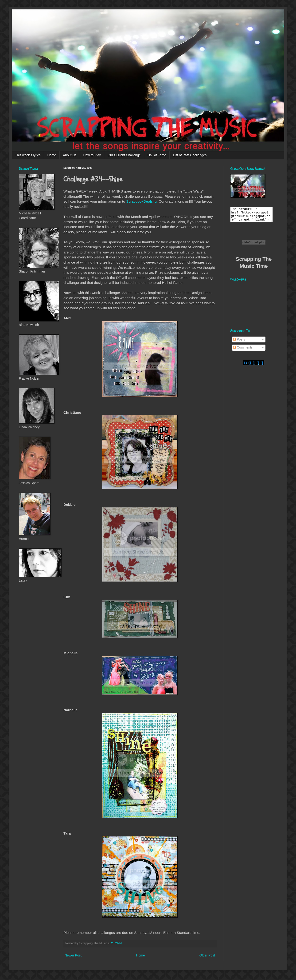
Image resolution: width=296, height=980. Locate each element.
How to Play (92, 155)
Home (52, 155)
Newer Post (73, 955)
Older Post (207, 955)
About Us (70, 155)
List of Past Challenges (190, 155)
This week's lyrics (28, 155)
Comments (243, 350)
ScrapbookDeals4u (141, 201)
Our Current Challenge (124, 155)
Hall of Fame (157, 155)
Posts (239, 342)
